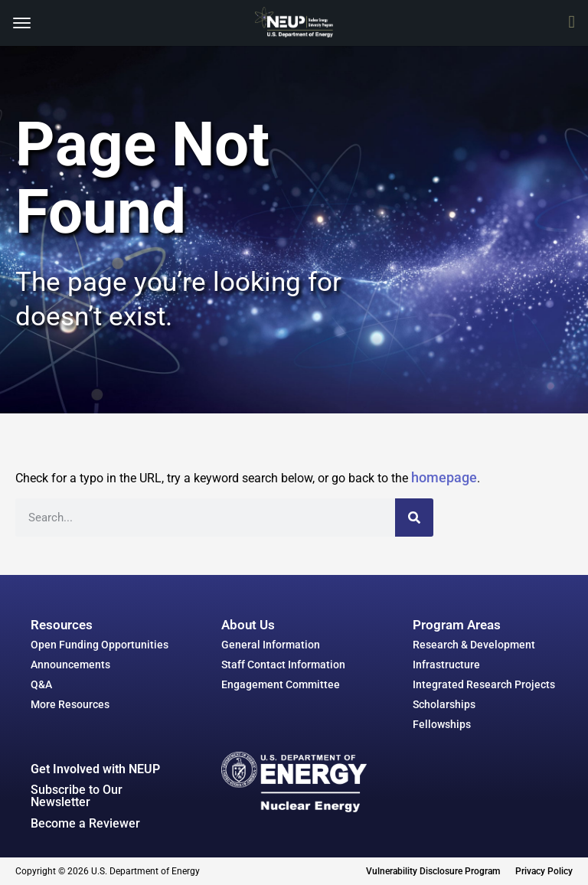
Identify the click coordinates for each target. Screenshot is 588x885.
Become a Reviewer (85, 823)
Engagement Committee (281, 684)
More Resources (70, 704)
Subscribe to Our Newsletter (77, 796)
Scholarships (444, 704)
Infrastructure (446, 665)
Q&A (41, 684)
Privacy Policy (544, 871)
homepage (444, 477)
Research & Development (474, 645)
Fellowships (442, 724)
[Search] (414, 518)
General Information (271, 645)
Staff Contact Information (283, 665)
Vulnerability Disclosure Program (433, 871)
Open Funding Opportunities (100, 645)
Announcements (70, 665)
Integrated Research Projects (484, 684)
